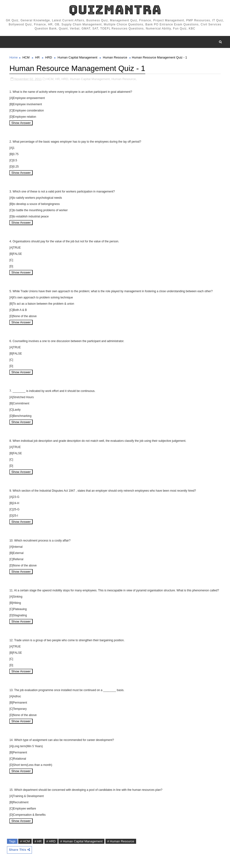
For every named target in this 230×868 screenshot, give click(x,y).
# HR (38, 841)
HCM (26, 57)
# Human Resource (121, 841)
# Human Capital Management (81, 841)
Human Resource (115, 57)
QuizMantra (115, 10)
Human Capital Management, (90, 79)
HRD (48, 57)
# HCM (25, 841)
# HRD (51, 841)
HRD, (65, 79)
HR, (58, 79)
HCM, (50, 79)
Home (14, 57)
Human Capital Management (77, 57)
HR (37, 57)
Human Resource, (124, 79)
